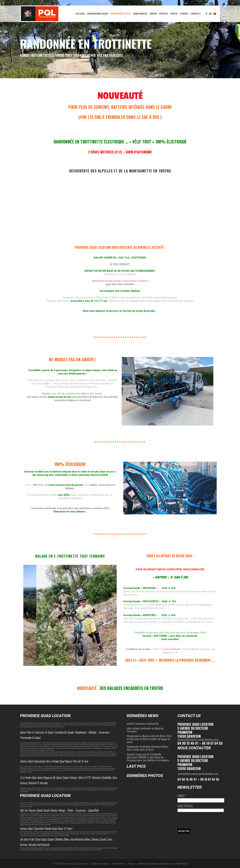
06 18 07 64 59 (210, 779)
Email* (181, 796)
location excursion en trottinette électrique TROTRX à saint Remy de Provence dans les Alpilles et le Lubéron (148, 757)
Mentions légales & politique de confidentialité (163, 864)
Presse (131, 864)
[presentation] (203, 820)
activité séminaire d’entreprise (143, 724)
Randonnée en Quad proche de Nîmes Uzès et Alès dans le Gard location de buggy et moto (149, 739)
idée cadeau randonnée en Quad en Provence (145, 730)
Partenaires (118, 864)
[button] (27, 614)
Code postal (185, 806)
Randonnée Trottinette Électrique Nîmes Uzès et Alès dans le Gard (147, 748)
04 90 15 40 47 (187, 779)
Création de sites (100, 864)
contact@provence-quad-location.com (198, 740)
